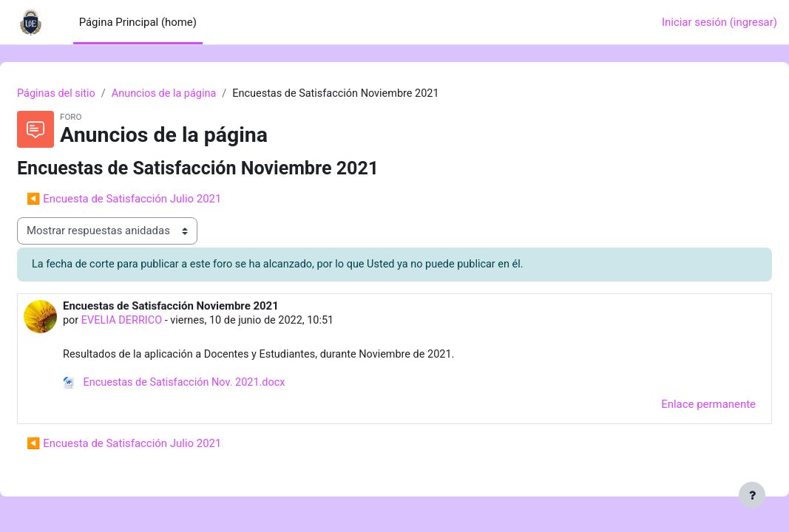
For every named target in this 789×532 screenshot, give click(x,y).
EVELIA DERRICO (159, 322)
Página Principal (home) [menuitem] (138, 22)
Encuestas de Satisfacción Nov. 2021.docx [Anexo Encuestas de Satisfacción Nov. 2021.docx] (213, 385)
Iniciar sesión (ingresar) (719, 22)
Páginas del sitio (93, 94)
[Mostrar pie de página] (752, 495)
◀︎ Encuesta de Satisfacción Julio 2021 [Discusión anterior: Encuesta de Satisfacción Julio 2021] (159, 199)
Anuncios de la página (204, 94)
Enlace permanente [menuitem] (673, 406)
